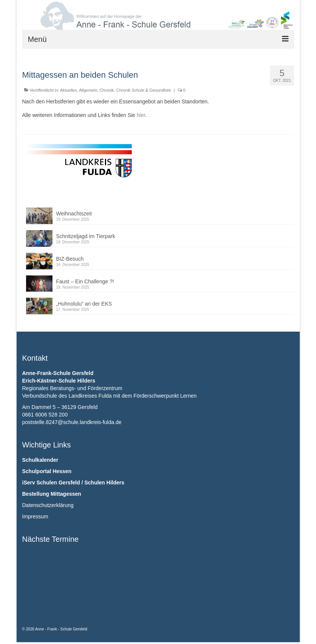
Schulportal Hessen (47, 471)
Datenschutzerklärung (48, 505)
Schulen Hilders (104, 483)
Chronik (107, 90)
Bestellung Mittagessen (52, 494)
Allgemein (88, 90)
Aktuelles (69, 90)
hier (141, 115)
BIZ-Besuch (70, 259)
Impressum (35, 516)
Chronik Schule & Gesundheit (143, 90)
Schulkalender (40, 460)
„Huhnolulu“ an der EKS (84, 304)
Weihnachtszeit (74, 214)
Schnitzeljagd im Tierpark (86, 236)
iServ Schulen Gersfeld (51, 483)
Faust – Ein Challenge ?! (85, 281)
